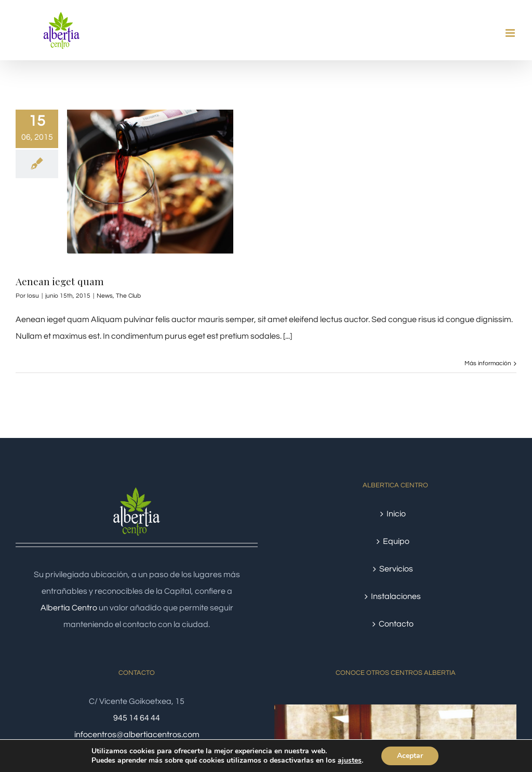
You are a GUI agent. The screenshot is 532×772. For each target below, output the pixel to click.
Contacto (396, 624)
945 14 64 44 (137, 718)
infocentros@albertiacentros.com (137, 735)
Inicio (396, 514)
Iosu (33, 296)
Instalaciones (396, 596)
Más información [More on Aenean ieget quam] (488, 363)
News (105, 296)
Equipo (396, 541)
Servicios (396, 569)
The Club (128, 296)
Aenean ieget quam (60, 281)
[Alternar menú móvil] (511, 33)
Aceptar (410, 756)
